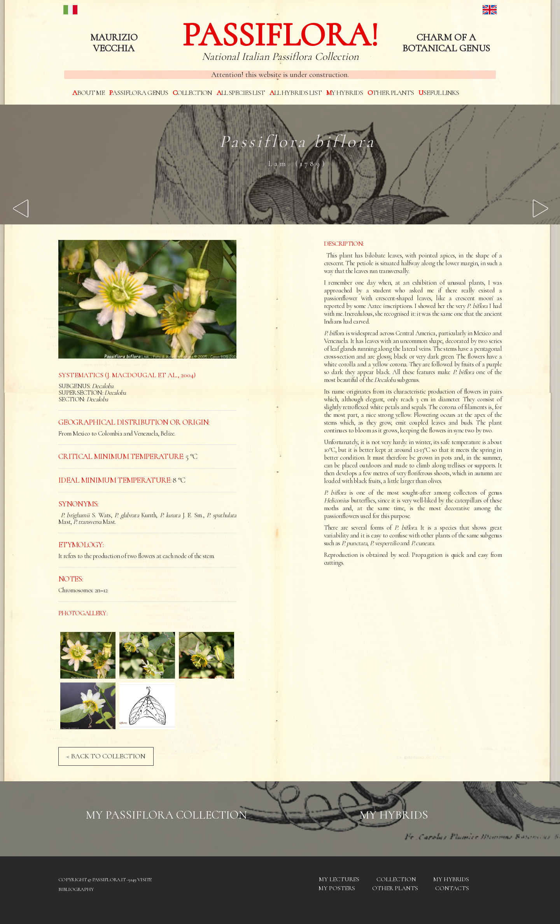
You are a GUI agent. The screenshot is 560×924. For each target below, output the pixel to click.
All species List (241, 93)
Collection (192, 93)
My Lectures (339, 879)
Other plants (391, 93)
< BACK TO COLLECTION (106, 756)
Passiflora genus (139, 93)
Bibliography (76, 889)
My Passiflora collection (166, 815)
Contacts (452, 888)
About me (88, 93)
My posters (337, 888)
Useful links (439, 93)
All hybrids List (296, 93)
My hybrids (345, 93)
